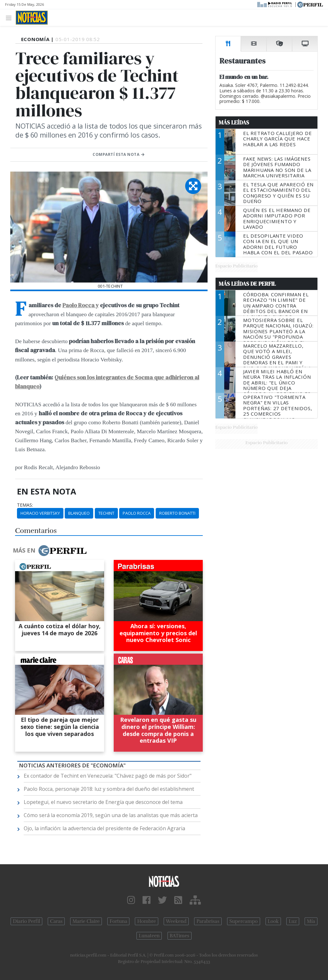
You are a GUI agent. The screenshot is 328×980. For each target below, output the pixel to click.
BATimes (180, 936)
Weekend (176, 921)
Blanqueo (79, 513)
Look (273, 921)
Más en (50, 551)
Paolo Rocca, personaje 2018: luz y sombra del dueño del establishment (109, 789)
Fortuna (118, 921)
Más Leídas (234, 122)
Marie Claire (86, 921)
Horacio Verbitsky (40, 513)
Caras (56, 921)
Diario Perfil (26, 921)
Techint (106, 513)
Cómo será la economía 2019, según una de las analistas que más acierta (111, 815)
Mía (311, 921)
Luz (293, 921)
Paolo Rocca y (81, 305)
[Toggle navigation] (10, 17)
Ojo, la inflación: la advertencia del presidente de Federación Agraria (104, 828)
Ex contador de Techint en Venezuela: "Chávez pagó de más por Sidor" (108, 776)
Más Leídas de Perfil (247, 284)
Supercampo (244, 921)
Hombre (146, 921)
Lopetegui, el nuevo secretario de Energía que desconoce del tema (103, 802)
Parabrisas (208, 921)
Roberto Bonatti (177, 513)
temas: (25, 505)
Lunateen (149, 936)
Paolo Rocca (137, 513)
